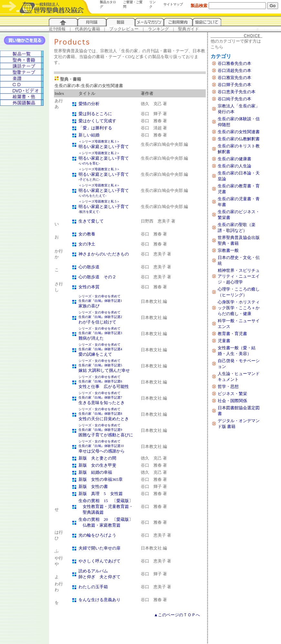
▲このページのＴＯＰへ (177, 615)
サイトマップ (173, 4)
